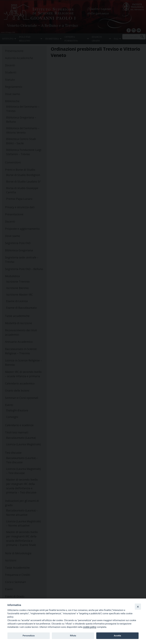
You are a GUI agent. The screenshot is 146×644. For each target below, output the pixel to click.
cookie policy (90, 627)
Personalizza (29, 636)
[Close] (138, 607)
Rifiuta (73, 636)
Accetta (117, 636)
